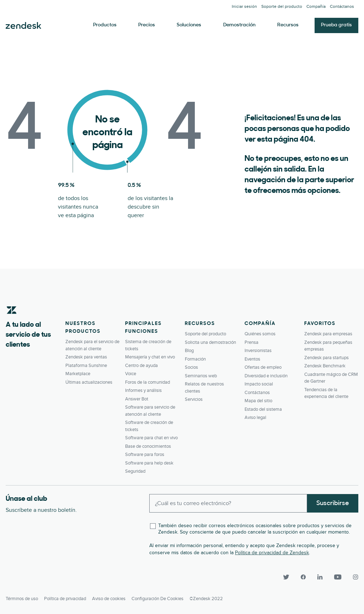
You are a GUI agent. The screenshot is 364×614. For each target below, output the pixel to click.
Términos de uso (22, 598)
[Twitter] (286, 577)
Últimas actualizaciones (89, 382)
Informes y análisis (143, 390)
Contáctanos (342, 7)
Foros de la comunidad (148, 382)
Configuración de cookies (157, 598)
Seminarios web (201, 376)
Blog (189, 351)
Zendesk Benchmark (325, 366)
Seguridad (135, 471)
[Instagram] (353, 577)
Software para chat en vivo (151, 438)
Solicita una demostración (210, 342)
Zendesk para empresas (328, 334)
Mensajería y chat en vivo (150, 357)
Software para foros (145, 455)
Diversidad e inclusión (266, 376)
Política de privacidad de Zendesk (272, 553)
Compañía (316, 7)
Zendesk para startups (326, 358)
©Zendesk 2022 (206, 598)
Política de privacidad (65, 598)
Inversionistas (258, 351)
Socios (191, 367)
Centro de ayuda (141, 366)
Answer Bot (137, 399)
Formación (195, 359)
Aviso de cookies (109, 598)
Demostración (239, 25)
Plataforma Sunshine (86, 366)
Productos (105, 25)
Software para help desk (149, 463)
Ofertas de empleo (263, 367)
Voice (131, 374)
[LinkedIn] (320, 577)
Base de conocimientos (148, 446)
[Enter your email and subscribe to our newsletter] (228, 503)
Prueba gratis (336, 25)
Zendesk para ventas (86, 357)
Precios (147, 25)
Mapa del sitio (258, 401)
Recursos (288, 25)
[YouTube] (338, 577)
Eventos (252, 359)
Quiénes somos (260, 334)
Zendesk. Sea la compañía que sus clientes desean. (23, 26)
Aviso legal (255, 418)
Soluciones (189, 25)
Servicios (194, 399)
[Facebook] (303, 577)
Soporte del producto (282, 7)
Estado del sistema (263, 409)
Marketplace (78, 374)
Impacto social (259, 384)
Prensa (251, 342)
